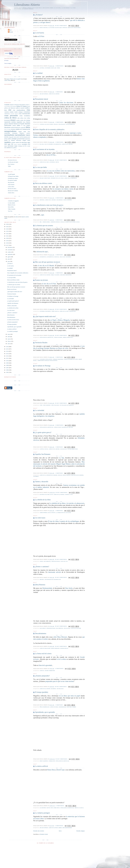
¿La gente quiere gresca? (43, 432)
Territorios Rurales (41, 343)
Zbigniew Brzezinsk (66, 275)
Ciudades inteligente (46, 359)
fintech (65, 28)
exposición (7, 122)
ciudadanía (7, 112)
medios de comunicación (23, 129)
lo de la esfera (62, 659)
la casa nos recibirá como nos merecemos (61, 171)
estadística (43, 257)
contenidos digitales (14, 114)
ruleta (17, 217)
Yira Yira (10, 211)
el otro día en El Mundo (46, 266)
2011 (7, 358)
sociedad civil (26, 144)
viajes (16, 146)
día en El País (51, 155)
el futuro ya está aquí (55, 28)
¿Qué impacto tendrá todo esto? (45, 316)
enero (9, 344)
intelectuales (8, 125)
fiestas (24, 122)
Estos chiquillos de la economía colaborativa (50, 129)
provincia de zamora (77, 475)
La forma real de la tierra (43, 654)
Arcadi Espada (11, 174)
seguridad (60, 200)
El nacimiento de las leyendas (45, 149)
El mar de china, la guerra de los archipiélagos (64, 521)
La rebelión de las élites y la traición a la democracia (67, 503)
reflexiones (19, 140)
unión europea (67, 200)
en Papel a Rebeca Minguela (60, 320)
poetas (6, 139)
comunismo (27, 112)
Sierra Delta (11, 207)
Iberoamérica (23, 105)
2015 (7, 349)
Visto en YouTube (76, 628)
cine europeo (47, 405)
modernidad (63, 707)
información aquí (42, 252)
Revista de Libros (12, 189)
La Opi (62, 458)
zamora (9, 148)
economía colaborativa (54, 144)
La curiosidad (40, 410)
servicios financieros (74, 28)
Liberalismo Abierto (27, 5)
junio (9, 261)
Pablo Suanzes (55, 275)
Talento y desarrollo (42, 482)
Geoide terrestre (50, 671)
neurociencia (64, 648)
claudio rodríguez (19, 112)
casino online (7, 80)
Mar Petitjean (56, 561)
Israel (27, 105)
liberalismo (7, 127)
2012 (7, 356)
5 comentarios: (59, 826)
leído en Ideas (54, 707)
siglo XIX (62, 257)
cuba (18, 118)
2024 (7, 229)
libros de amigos (8, 129)
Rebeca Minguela (68, 337)
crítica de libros (10, 118)
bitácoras (13, 108)
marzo (9, 339)
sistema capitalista (18, 144)
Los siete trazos (40, 518)
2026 (7, 224)
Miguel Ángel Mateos (64, 475)
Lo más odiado (11, 203)
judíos (19, 125)
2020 (7, 238)
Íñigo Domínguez (45, 707)
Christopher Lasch (45, 513)
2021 (7, 236)
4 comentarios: (59, 669)
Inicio (60, 831)
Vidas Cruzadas (12, 209)
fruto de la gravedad (45, 665)
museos (28, 133)
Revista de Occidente (13, 191)
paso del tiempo (71, 707)
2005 (7, 372)
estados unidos (20, 120)
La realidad (39, 73)
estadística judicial (53, 257)
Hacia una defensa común (43, 183)
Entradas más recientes (39, 831)
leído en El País (44, 162)
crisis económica (25, 116)
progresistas (28, 139)
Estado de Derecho (14, 105)
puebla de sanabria (10, 140)
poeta (29, 137)
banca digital (44, 28)
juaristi (14, 125)
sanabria (36, 476)
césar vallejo (27, 118)
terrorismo (11, 146)
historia (11, 124)
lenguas (28, 125)
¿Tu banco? (39, 15)
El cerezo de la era (12, 160)
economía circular (51, 68)
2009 (7, 363)
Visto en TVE (64, 561)
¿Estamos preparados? (42, 676)
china (41, 561)
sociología (64, 449)
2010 (7, 361)
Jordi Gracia (55, 311)
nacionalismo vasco (23, 135)
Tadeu (9, 166)
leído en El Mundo (54, 94)
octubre (9, 252)
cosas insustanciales (24, 114)
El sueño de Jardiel (12, 180)
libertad (13, 128)
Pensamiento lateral (41, 99)
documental (47, 561)
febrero (9, 341)
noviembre (10, 250)
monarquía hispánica (18, 133)
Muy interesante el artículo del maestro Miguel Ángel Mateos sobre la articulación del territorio (59, 464)
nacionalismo (9, 135)
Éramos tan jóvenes (41, 280)
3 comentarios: (59, 425)
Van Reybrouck (70, 124)
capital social (44, 449)
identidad (27, 124)
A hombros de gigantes (13, 201)
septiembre (10, 254)
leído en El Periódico (71, 178)
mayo (9, 334)
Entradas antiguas (81, 831)
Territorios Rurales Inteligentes (47, 361)
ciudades (12, 112)
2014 (7, 351)
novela (6, 137)
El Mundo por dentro (13, 178)
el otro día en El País (49, 284)
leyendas (52, 162)
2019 (7, 241)
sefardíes (13, 142)
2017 (7, 245)
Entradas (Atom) (44, 834)
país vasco (14, 137)
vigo (71, 495)
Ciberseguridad (55, 222)
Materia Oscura (12, 205)
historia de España (19, 124)
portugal (14, 139)
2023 (7, 231)
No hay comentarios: (61, 26)
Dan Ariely (69, 588)
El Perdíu (11, 32)
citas (28, 110)
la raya (23, 125)
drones (42, 579)
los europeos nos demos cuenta (63, 189)
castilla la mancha (20, 108)
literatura (13, 129)
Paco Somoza (11, 164)
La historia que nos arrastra (44, 226)
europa (28, 120)
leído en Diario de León (71, 359)
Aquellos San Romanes (43, 454)
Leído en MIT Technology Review (64, 427)
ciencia (42, 671)
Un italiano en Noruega (43, 366)
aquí (42, 215)
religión (24, 140)
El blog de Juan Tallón (13, 176)
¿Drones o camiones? (42, 567)
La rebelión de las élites (43, 500)
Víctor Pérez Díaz (73, 449)
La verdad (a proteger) (42, 813)
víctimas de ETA (22, 146)
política (10, 139)
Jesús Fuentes (11, 185)
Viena (58, 68)
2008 (7, 365)
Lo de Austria (39, 33)
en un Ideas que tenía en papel (70, 696)
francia (28, 122)
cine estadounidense (19, 110)
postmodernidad (21, 139)
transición (72, 311)
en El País (41, 36)
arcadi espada (44, 94)
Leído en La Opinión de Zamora (49, 475)
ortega (10, 137)
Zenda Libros (11, 193)
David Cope (60, 770)
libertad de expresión (20, 128)
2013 (7, 354)
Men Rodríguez (13, 106)
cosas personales (11, 115)
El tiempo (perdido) (41, 692)
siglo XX (10, 144)
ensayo (56, 124)
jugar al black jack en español (14, 79)
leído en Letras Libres (55, 828)
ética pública (14, 148)
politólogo (62, 124)
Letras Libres (11, 187)
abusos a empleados (40, 137)
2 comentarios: (59, 66)
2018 (7, 243)
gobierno (6, 124)
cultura (22, 118)
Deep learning (44, 761)
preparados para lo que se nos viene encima (59, 681)
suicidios (68, 257)
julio (9, 259)
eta (25, 120)
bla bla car (43, 144)
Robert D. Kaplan (22, 106)
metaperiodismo (67, 828)
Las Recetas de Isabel (13, 162)
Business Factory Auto (46, 495)
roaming (54, 689)
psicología (67, 628)
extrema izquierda (45, 311)
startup (67, 495)
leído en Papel (58, 337)
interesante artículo (55, 572)
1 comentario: (59, 92)
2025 (7, 227)
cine (41, 405)
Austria (42, 68)
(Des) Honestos (40, 585)
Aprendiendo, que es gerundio (45, 712)
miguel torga (22, 131)
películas (22, 137)
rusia (78, 222)
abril (9, 337)
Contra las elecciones (66, 103)
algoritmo (43, 808)
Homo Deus (51, 770)
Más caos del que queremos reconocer (48, 262)
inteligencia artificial (47, 337)
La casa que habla (41, 167)
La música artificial (41, 766)
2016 (7, 347)
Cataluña (7, 105)
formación (52, 761)
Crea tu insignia (8, 63)
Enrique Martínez (58, 359)
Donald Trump (65, 222)
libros (28, 127)
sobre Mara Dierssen (60, 637)
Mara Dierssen (55, 648)
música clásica (79, 808)
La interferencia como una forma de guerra (49, 205)
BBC (41, 222)
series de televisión (21, 142)
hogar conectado (45, 178)
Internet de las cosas (57, 178)
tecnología (60, 689)
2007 (7, 368)
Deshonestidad (47, 588)
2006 (7, 370)
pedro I (18, 137)
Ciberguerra (46, 222)
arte (9, 108)
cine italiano (55, 405)
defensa (42, 200)
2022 (7, 234)
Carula (10, 30)
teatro (6, 146)
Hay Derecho (11, 182)
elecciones (73, 222)
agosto (9, 257)
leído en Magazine (45, 648)
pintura (26, 137)
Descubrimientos (41, 633)
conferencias (7, 114)
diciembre (10, 247)
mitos (57, 162)
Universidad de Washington (53, 579)
